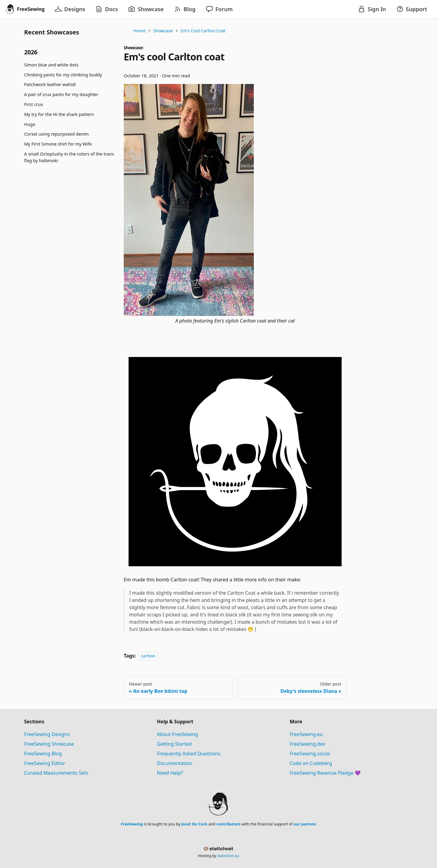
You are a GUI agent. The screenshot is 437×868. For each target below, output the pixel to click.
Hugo (30, 124)
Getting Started (174, 744)
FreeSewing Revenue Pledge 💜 (325, 773)
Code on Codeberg (311, 763)
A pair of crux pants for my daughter (61, 94)
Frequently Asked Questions (189, 754)
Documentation (175, 763)
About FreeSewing (177, 734)
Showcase (163, 31)
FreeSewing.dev (308, 744)
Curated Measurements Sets (56, 773)
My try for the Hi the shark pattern (59, 114)
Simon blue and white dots (51, 65)
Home (139, 31)
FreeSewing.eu (306, 734)
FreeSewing (132, 824)
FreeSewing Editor (45, 763)
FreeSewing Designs (47, 734)
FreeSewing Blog (43, 754)
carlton (148, 656)
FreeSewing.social (310, 754)
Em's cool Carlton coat (203, 31)
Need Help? (170, 773)
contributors (228, 824)
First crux (33, 104)
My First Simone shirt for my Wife (58, 144)
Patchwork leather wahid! (50, 84)
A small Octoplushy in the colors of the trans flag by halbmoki (69, 157)
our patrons (305, 824)
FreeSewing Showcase (49, 744)
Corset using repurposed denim (56, 134)
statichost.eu (228, 856)
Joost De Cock (195, 824)
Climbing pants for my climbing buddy (63, 75)
